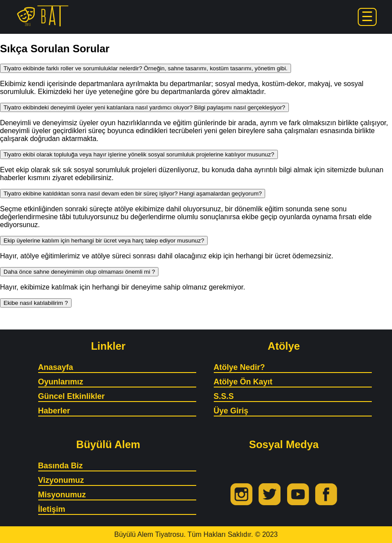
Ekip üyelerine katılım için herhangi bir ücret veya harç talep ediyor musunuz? (104, 241)
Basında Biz (61, 466)
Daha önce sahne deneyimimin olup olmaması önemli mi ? (79, 272)
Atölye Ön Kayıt (243, 382)
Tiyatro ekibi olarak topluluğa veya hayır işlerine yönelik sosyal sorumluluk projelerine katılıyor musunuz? (139, 154)
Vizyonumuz (61, 480)
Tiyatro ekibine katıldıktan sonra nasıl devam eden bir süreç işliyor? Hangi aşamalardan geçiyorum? (133, 194)
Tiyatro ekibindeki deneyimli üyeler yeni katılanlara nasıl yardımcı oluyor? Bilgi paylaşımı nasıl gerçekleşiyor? (144, 107)
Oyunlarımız (61, 382)
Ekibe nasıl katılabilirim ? (36, 303)
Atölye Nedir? (239, 367)
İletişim (52, 509)
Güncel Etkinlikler (72, 396)
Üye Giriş (231, 411)
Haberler (54, 411)
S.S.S (224, 396)
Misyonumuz (62, 495)
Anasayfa (56, 367)
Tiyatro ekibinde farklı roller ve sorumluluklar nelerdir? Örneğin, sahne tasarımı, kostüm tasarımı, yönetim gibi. (146, 68)
